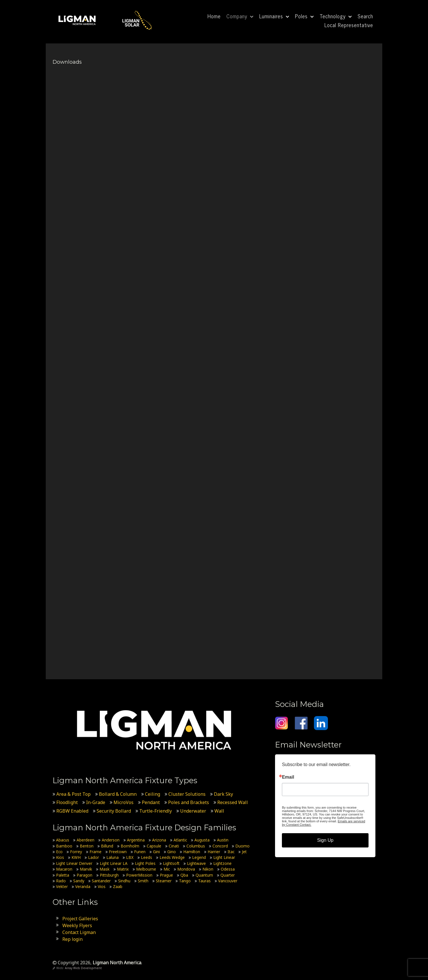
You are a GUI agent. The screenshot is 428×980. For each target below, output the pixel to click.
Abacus (63, 840)
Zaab (118, 886)
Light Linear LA (114, 863)
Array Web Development (83, 968)
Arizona (159, 840)
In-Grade (96, 802)
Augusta (202, 840)
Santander (101, 881)
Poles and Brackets (189, 802)
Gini (156, 852)
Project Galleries (80, 918)
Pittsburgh (109, 875)
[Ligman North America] (77, 19)
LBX (130, 857)
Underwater (193, 811)
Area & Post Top (73, 794)
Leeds (147, 857)
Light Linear (224, 857)
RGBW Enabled (72, 811)
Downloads (67, 62)
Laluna (113, 857)
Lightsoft (171, 863)
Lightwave (196, 863)
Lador (93, 857)
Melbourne (146, 869)
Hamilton (192, 852)
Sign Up (325, 840)
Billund (107, 846)
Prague (166, 875)
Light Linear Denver (74, 863)
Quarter (228, 875)
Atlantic (180, 840)
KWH (76, 857)
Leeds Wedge (172, 857)
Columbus (196, 846)
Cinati (174, 846)
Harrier (214, 852)
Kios (60, 857)
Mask (104, 869)
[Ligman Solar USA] (137, 19)
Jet (244, 852)
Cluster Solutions (187, 794)
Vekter (62, 886)
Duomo (242, 846)
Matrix (123, 869)
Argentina (136, 840)
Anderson (111, 840)
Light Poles (145, 863)
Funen (140, 852)
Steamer (164, 881)
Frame (95, 852)
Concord (220, 846)
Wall (219, 811)
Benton (87, 846)
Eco (59, 852)
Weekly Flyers (77, 925)
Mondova (186, 869)
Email (288, 777)
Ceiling (153, 794)
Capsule (154, 846)
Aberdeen (85, 840)
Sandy (79, 881)
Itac (231, 852)
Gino (172, 852)
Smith (143, 881)
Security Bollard (114, 811)
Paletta (63, 875)
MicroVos (124, 802)
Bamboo (64, 846)
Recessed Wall (233, 802)
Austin (223, 840)
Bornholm (130, 846)
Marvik (86, 869)
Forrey (76, 852)
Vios (102, 886)
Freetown (118, 852)
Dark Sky (223, 794)
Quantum (204, 875)
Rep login (72, 939)
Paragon (84, 875)
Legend (199, 857)
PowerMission (139, 875)
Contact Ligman (79, 932)
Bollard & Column (118, 794)
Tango (185, 881)
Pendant (151, 802)
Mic (167, 869)
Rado (61, 881)
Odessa (228, 869)
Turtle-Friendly (156, 811)
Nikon (208, 869)
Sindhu (124, 881)
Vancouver (228, 881)
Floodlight (67, 802)
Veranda (83, 886)
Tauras (204, 881)
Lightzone (222, 863)
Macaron (64, 869)
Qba (184, 875)
